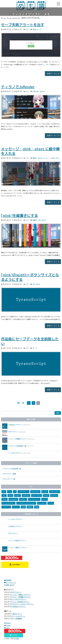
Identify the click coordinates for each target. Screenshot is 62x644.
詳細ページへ (52, 73)
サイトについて (10, 582)
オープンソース (34, 499)
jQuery (42, 91)
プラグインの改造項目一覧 (17, 446)
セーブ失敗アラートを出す (23, 25)
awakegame (35, 492)
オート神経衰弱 (17, 618)
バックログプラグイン (16, 453)
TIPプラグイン (13, 432)
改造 (34, 29)
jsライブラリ (37, 496)
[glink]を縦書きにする (19, 216)
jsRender (36, 91)
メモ (27, 29)
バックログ (42, 503)
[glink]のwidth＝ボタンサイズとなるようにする (30, 277)
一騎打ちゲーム (17, 614)
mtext (46, 496)
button (45, 492)
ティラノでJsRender (18, 87)
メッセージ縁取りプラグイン (18, 548)
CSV (10, 492)
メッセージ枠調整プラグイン (18, 439)
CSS (40, 220)
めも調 (16, 639)
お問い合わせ (9, 585)
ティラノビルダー (8, 503)
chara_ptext (55, 492)
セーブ (39, 29)
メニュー (16, 507)
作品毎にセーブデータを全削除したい (30, 341)
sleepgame (13, 499)
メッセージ (47, 158)
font (58, 158)
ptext (53, 158)
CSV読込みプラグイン (15, 425)
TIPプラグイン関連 (10, 474)
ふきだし (23, 499)
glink (40, 158)
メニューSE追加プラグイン (17, 540)
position (54, 496)
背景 (37, 507)
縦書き (35, 158)
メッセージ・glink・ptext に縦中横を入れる (30, 151)
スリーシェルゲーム (18, 616)
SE (15, 492)
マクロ (51, 503)
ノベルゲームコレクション (26, 503)
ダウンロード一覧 (9, 479)
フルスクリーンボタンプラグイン (23, 604)
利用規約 (8, 580)
